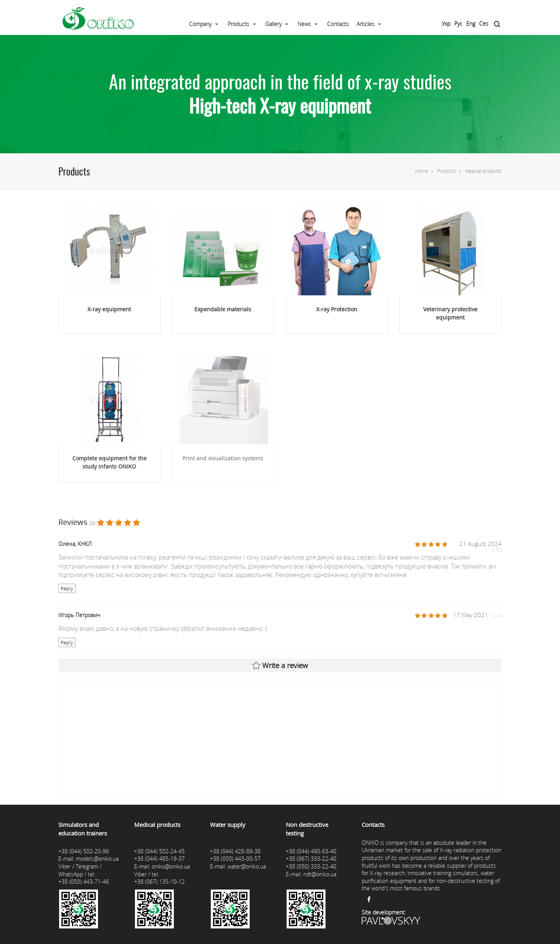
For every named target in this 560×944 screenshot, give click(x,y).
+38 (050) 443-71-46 (84, 882)
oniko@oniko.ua (171, 866)
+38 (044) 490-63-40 (311, 851)
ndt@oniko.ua (320, 874)
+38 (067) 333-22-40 (311, 859)
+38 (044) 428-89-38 (235, 851)
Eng (471, 24)
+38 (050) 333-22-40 (311, 866)
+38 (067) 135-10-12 (159, 882)
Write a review (280, 665)
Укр (446, 24)
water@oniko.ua (247, 866)
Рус (458, 24)
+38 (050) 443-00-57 (235, 859)
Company (200, 24)
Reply (67, 588)
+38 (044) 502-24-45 (159, 851)
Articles (366, 24)
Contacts (338, 24)
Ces (484, 24)
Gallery (273, 24)
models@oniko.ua (97, 859)
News (304, 24)
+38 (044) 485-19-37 (159, 859)
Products (238, 24)
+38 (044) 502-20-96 (84, 851)
